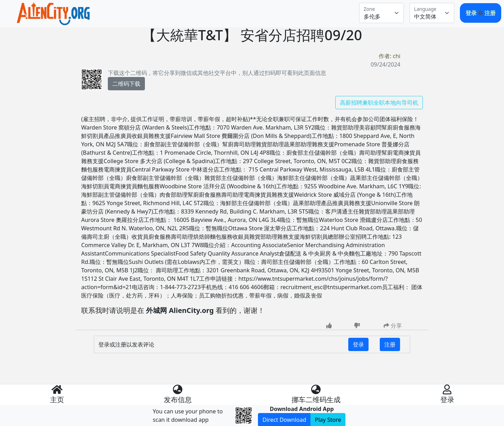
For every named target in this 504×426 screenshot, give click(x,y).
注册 (490, 13)
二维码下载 (126, 84)
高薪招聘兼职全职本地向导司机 (379, 103)
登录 (472, 13)
